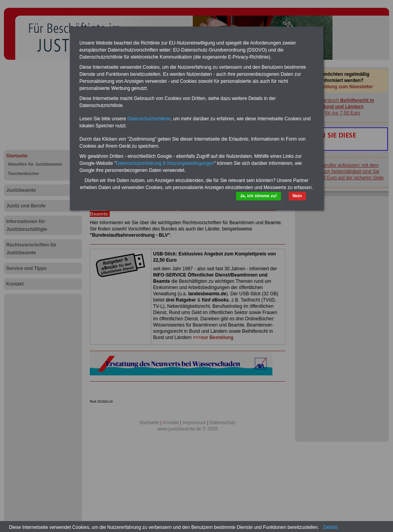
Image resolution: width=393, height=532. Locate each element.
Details (331, 527)
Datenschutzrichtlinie (149, 119)
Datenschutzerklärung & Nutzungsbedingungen (165, 163)
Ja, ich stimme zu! (259, 196)
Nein (297, 196)
